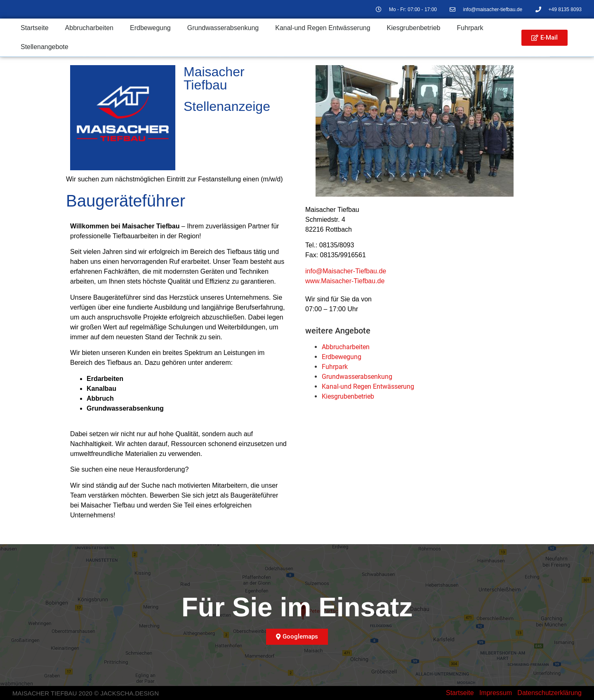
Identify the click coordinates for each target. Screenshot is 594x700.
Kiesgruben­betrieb (348, 396)
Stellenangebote (45, 47)
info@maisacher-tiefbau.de (493, 9)
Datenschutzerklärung (549, 693)
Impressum (496, 693)
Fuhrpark (470, 28)
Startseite (35, 28)
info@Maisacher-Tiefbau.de (346, 271)
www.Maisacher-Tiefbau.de (345, 281)
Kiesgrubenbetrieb (414, 28)
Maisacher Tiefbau (214, 78)
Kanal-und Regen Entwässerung (323, 28)
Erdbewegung (150, 28)
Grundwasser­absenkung (223, 28)
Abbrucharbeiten (89, 28)
